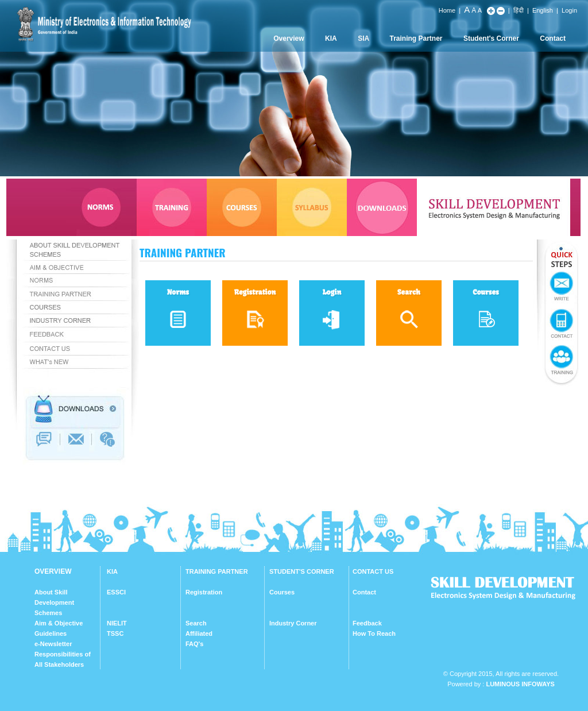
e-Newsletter (53, 644)
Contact (553, 38)
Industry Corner (293, 623)
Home (447, 10)
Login (569, 10)
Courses (282, 592)
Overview (289, 38)
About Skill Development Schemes (54, 602)
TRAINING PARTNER (217, 571)
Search (196, 623)
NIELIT (117, 623)
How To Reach (374, 633)
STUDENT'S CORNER (302, 571)
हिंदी (519, 10)
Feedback (367, 623)
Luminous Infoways (520, 684)
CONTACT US (373, 571)
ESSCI (116, 592)
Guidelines (51, 633)
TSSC (115, 633)
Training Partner (416, 38)
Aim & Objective (59, 623)
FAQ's (194, 644)
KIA (331, 38)
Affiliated (199, 633)
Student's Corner (491, 38)
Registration (204, 592)
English (543, 10)
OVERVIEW (53, 571)
